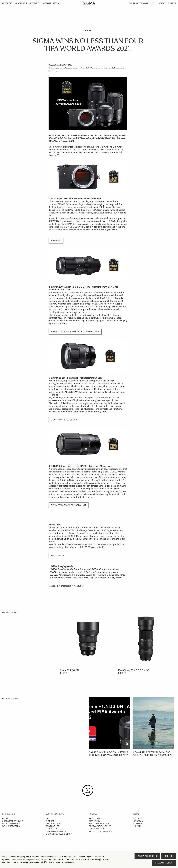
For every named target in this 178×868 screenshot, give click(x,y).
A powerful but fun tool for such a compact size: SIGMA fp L (153, 754)
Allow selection (164, 863)
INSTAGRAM (138, 821)
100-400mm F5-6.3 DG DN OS (134, 670)
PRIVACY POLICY (96, 818)
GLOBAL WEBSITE (10, 824)
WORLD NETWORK (10, 826)
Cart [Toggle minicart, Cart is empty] (172, 3)
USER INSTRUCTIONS (55, 831)
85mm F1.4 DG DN (70, 670)
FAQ (48, 818)
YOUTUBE (137, 818)
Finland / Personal (139, 3)
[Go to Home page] (89, 3)
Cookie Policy (94, 859)
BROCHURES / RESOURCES (58, 834)
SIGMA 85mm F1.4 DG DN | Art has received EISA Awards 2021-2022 (108, 754)
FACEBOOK (137, 824)
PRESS (5, 818)
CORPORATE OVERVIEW (13, 821)
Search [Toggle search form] (162, 3)
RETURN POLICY (53, 824)
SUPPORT (50, 821)
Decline (169, 856)
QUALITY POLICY (97, 829)
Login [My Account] (153, 3)
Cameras (88, 30)
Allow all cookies (147, 856)
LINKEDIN (137, 826)
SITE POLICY (95, 821)
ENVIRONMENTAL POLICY (100, 826)
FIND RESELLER (52, 826)
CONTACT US (52, 829)
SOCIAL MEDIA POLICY (99, 824)
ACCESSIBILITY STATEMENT (101, 831)
